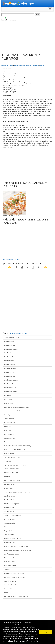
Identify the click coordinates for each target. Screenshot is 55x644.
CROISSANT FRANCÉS (12, 469)
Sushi (42, 65)
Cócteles (29, 65)
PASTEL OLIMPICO (10, 454)
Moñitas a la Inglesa (10, 566)
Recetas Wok (8, 593)
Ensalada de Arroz (10, 357)
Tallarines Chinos (9, 419)
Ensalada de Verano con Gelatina (14, 573)
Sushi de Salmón (9, 512)
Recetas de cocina (7, 65)
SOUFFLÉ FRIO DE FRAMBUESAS (15, 450)
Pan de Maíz (8, 430)
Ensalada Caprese (10, 353)
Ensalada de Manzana (11, 380)
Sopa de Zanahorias (10, 581)
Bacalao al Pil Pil (9, 500)
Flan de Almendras (10, 423)
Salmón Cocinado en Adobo (13, 515)
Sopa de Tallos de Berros (12, 585)
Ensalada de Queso (10, 388)
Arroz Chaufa (8, 399)
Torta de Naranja (9, 535)
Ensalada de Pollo (10, 384)
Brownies (7, 477)
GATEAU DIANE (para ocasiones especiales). (18, 446)
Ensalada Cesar (9, 341)
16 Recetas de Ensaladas (12, 338)
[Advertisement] (28, 38)
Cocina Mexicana (19, 65)
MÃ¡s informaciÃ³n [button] (32, 641)
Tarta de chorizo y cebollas (12, 457)
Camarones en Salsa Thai (12, 411)
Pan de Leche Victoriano (12, 442)
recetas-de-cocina (18, 333)
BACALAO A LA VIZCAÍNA (12, 481)
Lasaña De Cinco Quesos (12, 554)
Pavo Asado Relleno (10, 519)
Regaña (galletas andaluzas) (13, 531)
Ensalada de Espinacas (11, 392)
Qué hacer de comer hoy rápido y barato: (16, 597)
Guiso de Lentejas (10, 523)
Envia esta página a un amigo (12, 260)
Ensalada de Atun (10, 365)
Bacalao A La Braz (10, 496)
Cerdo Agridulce (9, 415)
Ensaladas (36, 65)
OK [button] (46, 632)
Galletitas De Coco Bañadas (13, 539)
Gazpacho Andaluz (10, 562)
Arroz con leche (9, 434)
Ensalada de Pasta (10, 345)
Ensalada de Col (9, 372)
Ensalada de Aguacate (11, 349)
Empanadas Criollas (10, 542)
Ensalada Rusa (9, 396)
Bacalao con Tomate (10, 484)
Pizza (6, 527)
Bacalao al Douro (9, 508)
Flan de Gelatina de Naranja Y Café (15, 577)
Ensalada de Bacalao (11, 368)
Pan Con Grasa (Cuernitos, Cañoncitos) (16, 546)
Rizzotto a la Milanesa (11, 558)
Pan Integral (8, 426)
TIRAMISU (8, 461)
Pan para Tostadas (10, 438)
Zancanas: (7, 570)
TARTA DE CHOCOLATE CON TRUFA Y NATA (18, 492)
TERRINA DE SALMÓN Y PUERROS (15, 465)
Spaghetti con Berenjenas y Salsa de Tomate (17, 550)
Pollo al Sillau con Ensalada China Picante (17, 407)
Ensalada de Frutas (10, 376)
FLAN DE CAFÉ (9, 488)
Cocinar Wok (8, 589)
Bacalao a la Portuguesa (12, 504)
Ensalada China (9, 361)
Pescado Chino (9, 403)
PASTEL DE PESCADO (11, 473)
